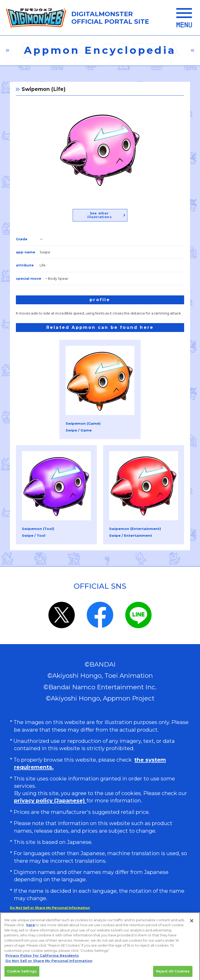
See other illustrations (99, 215)
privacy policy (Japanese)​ (50, 800)
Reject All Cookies (173, 973)
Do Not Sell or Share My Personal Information (50, 908)
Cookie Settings (22, 973)
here (31, 927)
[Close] (192, 923)
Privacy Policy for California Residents (42, 958)
